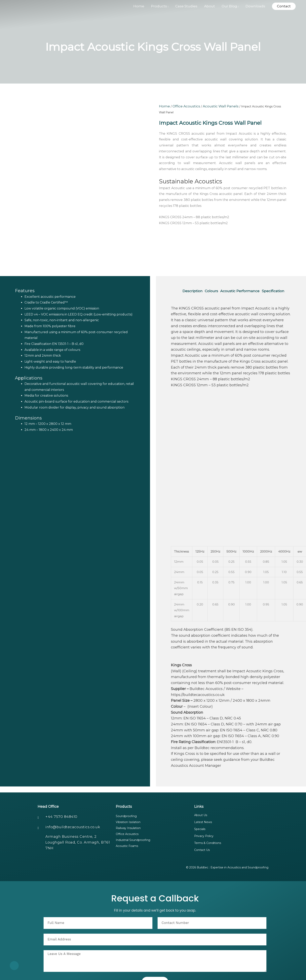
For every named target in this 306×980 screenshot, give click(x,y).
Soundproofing (126, 791)
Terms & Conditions (208, 818)
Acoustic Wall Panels (210, 106)
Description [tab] (193, 260)
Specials (200, 804)
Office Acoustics (182, 106)
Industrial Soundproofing (133, 816)
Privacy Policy (204, 811)
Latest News (203, 797)
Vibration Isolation (128, 797)
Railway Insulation (128, 803)
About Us (201, 790)
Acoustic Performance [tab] (245, 260)
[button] (284, 7)
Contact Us (202, 825)
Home (163, 106)
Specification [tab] (194, 266)
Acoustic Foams (127, 822)
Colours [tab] (215, 260)
